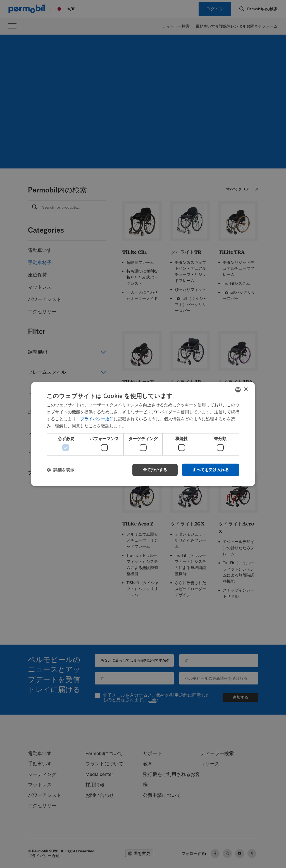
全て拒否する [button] (155, 470)
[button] (60, 470)
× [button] (246, 390)
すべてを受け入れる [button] (211, 470)
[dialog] (143, 434)
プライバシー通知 (97, 419)
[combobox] (238, 390)
